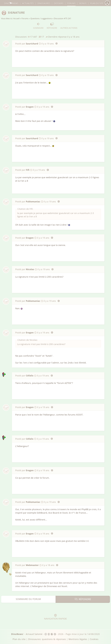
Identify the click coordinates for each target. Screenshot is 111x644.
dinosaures (44, 3)
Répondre (52, 26)
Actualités (28, 3)
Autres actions (69, 26)
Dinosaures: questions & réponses (47, 639)
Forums (25, 18)
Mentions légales (78, 639)
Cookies (94, 639)
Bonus (83, 3)
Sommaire (38, 26)
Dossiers (59, 3)
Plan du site (97, 3)
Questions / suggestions (41, 18)
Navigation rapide (55, 617)
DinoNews (11, 3)
